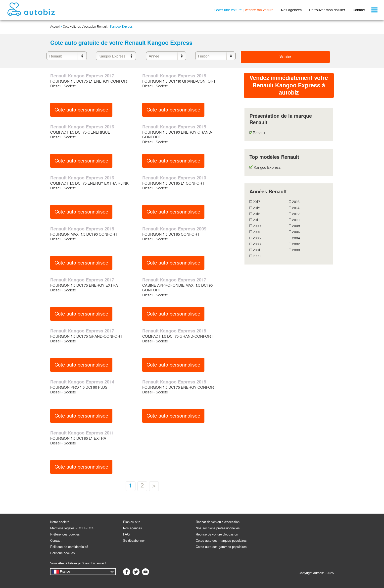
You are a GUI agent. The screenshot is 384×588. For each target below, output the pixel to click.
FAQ (126, 534)
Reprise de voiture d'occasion (217, 534)
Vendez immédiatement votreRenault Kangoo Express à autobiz (289, 85)
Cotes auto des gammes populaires (221, 547)
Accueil (55, 27)
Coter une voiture (228, 10)
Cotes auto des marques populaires (221, 541)
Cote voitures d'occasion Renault (85, 27)
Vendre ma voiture (259, 10)
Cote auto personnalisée (81, 110)
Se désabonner (134, 541)
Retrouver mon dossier (327, 10)
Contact (359, 10)
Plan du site (132, 522)
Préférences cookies (65, 534)
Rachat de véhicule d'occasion (218, 522)
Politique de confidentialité (69, 547)
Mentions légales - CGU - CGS (72, 528)
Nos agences (291, 10)
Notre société (60, 522)
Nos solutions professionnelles (218, 528)
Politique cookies (63, 553)
